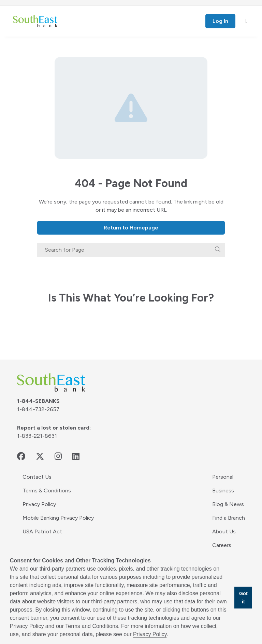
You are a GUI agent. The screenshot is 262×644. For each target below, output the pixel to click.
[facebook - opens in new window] (21, 456)
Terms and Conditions (92, 626)
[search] (218, 250)
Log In (220, 21)
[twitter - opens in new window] (40, 456)
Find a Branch (229, 518)
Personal (223, 477)
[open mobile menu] (247, 21)
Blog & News (228, 504)
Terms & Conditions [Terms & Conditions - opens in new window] (47, 491)
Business (223, 491)
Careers (222, 545)
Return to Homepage (131, 228)
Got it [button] (243, 598)
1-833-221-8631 (37, 436)
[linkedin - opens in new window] (76, 456)
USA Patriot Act (42, 531)
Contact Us (37, 477)
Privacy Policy (39, 504)
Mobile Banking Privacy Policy (58, 518)
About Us (224, 531)
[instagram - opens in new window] (58, 456)
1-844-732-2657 (38, 409)
